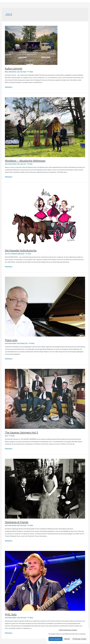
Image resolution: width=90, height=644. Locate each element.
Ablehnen (67, 639)
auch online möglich (11, 164)
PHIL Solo (11, 615)
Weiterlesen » (9, 87)
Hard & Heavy (13, 72)
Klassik (23, 343)
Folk (19, 164)
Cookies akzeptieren (55, 639)
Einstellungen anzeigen (80, 639)
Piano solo (11, 340)
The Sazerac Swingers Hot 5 (21, 433)
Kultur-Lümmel (14, 69)
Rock (25, 72)
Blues (7, 72)
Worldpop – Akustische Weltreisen (25, 161)
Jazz (19, 72)
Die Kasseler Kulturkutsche (21, 251)
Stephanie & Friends (17, 522)
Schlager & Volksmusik (18, 254)
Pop (22, 72)
